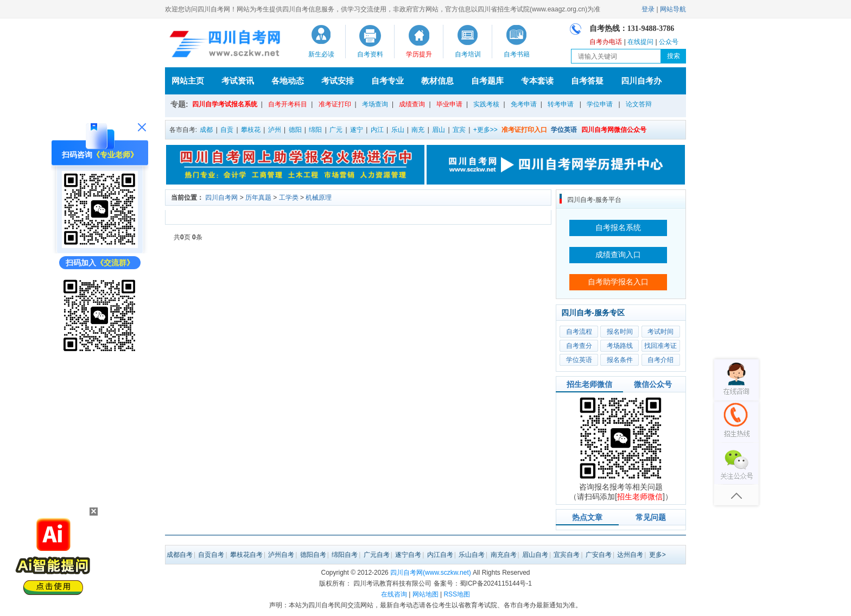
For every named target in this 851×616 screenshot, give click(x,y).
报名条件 (620, 360)
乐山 (398, 130)
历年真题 (258, 198)
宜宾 (459, 130)
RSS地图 (457, 594)
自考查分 (579, 346)
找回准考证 (661, 346)
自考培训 (468, 54)
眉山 (439, 130)
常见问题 (651, 517)
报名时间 (620, 332)
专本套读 (537, 81)
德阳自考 (313, 555)
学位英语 (579, 360)
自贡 (227, 130)
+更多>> (485, 130)
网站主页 (188, 81)
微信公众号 (653, 384)
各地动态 (288, 81)
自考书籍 (517, 54)
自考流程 (579, 332)
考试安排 (338, 81)
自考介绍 (661, 360)
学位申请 (600, 104)
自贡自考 (211, 555)
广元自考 (377, 555)
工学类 (289, 198)
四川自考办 (641, 81)
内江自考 (440, 555)
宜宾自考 (567, 555)
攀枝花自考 (246, 555)
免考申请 (524, 104)
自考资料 (370, 54)
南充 (418, 130)
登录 (648, 9)
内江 (377, 130)
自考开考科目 (288, 104)
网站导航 (673, 9)
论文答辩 (639, 104)
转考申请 (561, 104)
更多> (658, 555)
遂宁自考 (408, 555)
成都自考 (180, 555)
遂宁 (357, 130)
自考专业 (388, 81)
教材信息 (437, 81)
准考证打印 (335, 104)
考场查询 (375, 104)
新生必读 (321, 54)
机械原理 (319, 198)
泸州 (275, 130)
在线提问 (640, 42)
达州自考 (630, 555)
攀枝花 (251, 130)
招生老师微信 (589, 384)
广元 (336, 130)
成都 (206, 130)
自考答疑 (587, 81)
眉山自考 (535, 555)
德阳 (295, 130)
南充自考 (504, 555)
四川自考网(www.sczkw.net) (431, 573)
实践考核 (486, 104)
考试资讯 (238, 81)
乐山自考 (472, 555)
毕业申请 (449, 104)
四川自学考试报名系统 (225, 104)
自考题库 (487, 81)
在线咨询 (394, 594)
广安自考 (599, 555)
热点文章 (587, 517)
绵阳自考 (345, 555)
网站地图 (426, 594)
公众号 (669, 42)
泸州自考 (281, 555)
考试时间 (661, 332)
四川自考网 (221, 198)
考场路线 (620, 346)
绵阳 (315, 130)
